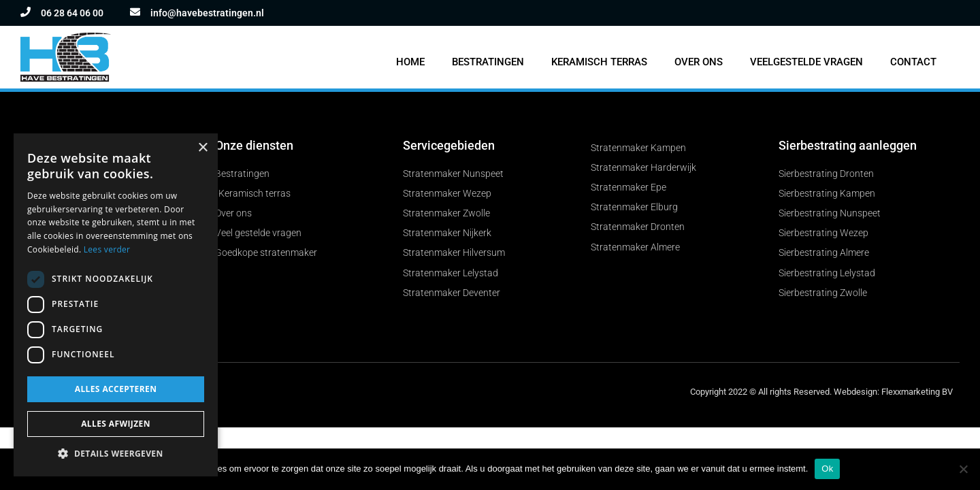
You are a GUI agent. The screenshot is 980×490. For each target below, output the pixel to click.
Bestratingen (488, 62)
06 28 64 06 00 (72, 13)
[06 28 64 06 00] (26, 12)
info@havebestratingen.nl (207, 13)
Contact (913, 62)
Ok (827, 469)
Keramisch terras (599, 62)
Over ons (699, 62)
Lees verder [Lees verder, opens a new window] (107, 249)
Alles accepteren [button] (116, 389)
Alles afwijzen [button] (116, 424)
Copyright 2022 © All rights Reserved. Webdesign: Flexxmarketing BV (821, 394)
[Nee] (963, 469)
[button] (116, 454)
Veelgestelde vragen (806, 62)
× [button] (202, 148)
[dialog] (116, 305)
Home (410, 62)
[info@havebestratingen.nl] (135, 12)
